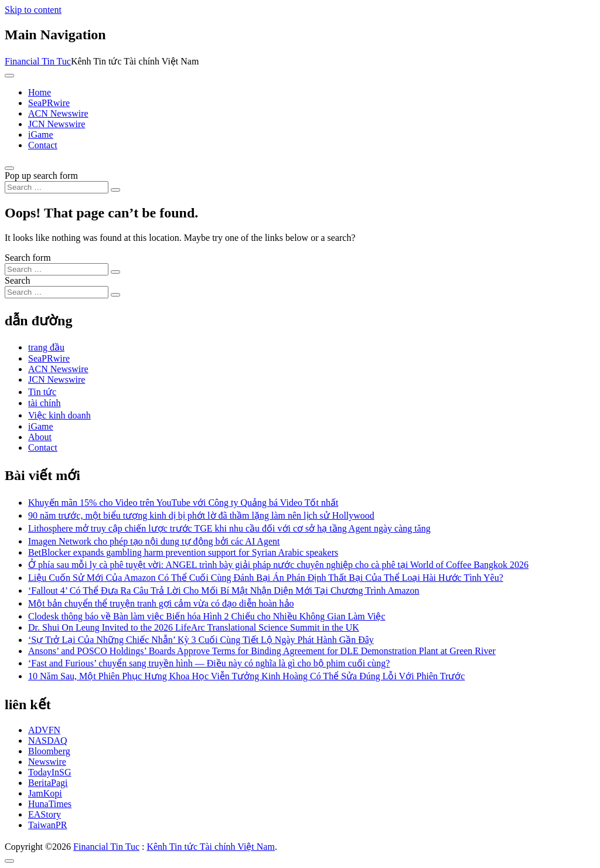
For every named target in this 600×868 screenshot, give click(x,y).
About (40, 437)
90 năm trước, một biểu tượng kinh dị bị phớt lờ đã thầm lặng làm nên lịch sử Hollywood (201, 515)
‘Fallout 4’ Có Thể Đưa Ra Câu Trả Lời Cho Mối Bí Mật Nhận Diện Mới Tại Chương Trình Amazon (224, 590)
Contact (43, 145)
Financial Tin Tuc (38, 61)
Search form (28, 258)
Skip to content (33, 10)
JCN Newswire (57, 124)
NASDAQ (48, 741)
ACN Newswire (58, 113)
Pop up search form (41, 176)
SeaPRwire (49, 103)
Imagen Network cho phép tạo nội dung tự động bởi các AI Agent (154, 541)
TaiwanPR (47, 825)
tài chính (45, 403)
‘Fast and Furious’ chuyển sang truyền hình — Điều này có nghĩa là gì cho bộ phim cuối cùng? (209, 663)
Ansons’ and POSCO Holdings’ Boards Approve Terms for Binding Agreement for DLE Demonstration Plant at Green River (262, 651)
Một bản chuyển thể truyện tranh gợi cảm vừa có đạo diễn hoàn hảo (161, 603)
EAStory (45, 814)
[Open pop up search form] (9, 168)
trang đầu (46, 347)
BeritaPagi (48, 783)
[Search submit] (115, 190)
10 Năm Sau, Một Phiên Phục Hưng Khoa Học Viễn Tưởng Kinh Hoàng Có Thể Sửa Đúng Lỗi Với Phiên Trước (246, 676)
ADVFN (44, 730)
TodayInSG (50, 772)
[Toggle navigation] (9, 76)
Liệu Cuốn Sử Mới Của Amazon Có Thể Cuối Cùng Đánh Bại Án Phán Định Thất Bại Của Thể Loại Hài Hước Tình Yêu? (266, 578)
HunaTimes (50, 804)
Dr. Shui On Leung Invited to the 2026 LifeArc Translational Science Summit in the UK (194, 627)
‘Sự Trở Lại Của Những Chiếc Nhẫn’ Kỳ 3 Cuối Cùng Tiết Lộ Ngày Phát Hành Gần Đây (201, 640)
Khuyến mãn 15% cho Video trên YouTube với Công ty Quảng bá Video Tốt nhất (183, 503)
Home (40, 92)
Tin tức (42, 392)
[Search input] (57, 187)
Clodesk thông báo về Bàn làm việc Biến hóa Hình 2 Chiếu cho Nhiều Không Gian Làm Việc (207, 616)
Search (18, 280)
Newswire (47, 762)
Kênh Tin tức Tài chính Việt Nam (210, 847)
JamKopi (45, 793)
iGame (41, 135)
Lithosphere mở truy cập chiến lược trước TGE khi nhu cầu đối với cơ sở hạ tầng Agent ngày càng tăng (229, 528)
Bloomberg (49, 751)
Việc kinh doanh (59, 415)
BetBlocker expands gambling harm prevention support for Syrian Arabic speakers (183, 552)
